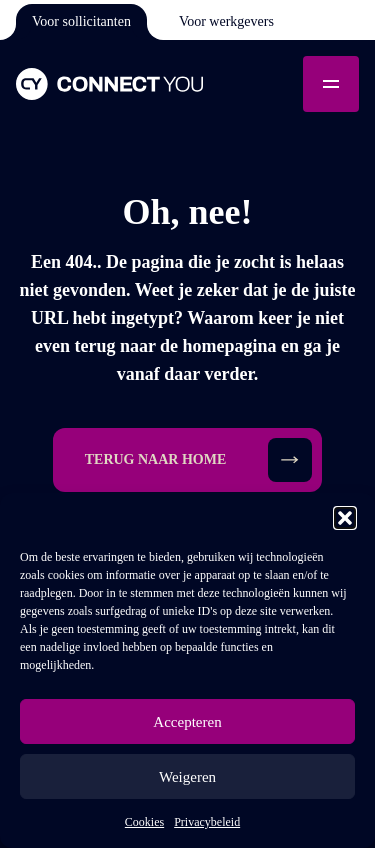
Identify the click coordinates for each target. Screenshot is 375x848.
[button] (345, 518)
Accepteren (187, 722)
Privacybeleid (207, 822)
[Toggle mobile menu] (331, 84)
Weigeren (187, 777)
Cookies (144, 822)
